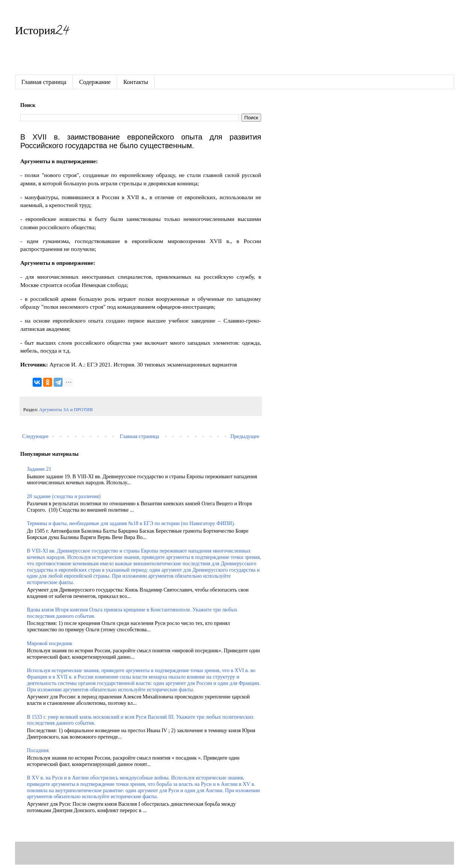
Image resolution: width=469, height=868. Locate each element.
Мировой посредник (50, 643)
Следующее (35, 436)
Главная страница (44, 82)
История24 (42, 32)
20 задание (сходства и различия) (64, 496)
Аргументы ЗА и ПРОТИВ (66, 410)
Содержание (95, 82)
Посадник (38, 750)
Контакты (136, 82)
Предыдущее (245, 436)
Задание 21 (39, 469)
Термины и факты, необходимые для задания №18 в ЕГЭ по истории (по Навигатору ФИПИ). (131, 523)
